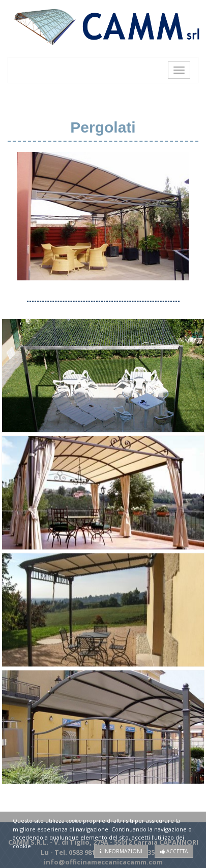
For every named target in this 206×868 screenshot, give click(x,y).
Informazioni (121, 851)
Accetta (174, 851)
